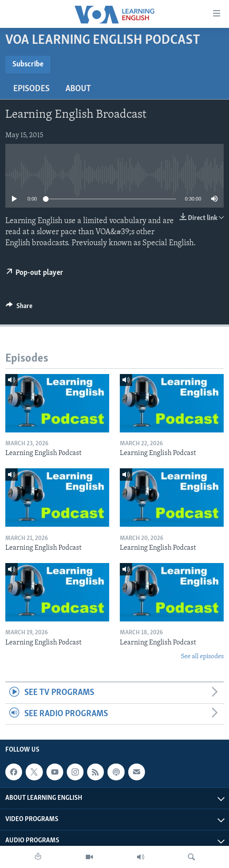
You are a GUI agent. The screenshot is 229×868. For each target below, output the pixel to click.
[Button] (19, 308)
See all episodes (202, 657)
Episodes (31, 89)
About (78, 89)
